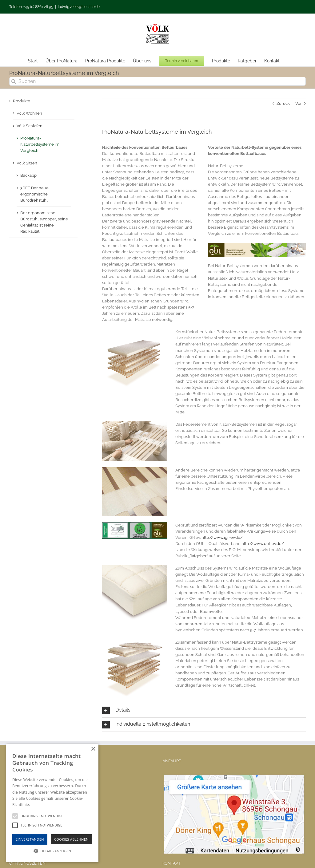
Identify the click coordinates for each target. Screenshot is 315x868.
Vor (299, 103)
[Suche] (14, 81)
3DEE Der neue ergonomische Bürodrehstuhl (34, 194)
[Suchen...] (157, 81)
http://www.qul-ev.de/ (263, 544)
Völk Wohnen (29, 113)
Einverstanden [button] (30, 839)
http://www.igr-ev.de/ (222, 537)
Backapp (28, 175)
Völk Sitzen (27, 163)
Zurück (283, 103)
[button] (204, 710)
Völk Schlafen (30, 126)
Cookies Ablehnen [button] (71, 839)
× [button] (93, 749)
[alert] (52, 803)
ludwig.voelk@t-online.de (79, 7)
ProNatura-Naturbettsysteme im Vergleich (40, 144)
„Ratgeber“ (198, 556)
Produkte (22, 101)
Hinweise (39, 805)
